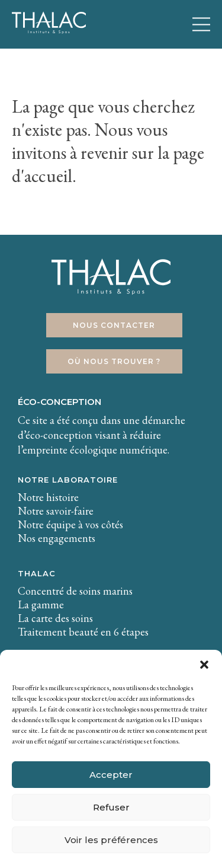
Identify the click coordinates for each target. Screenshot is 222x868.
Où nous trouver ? (114, 361)
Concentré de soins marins (75, 591)
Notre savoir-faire (56, 511)
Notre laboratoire (68, 480)
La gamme (41, 604)
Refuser (111, 807)
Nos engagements (57, 538)
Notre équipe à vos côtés (70, 524)
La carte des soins (55, 618)
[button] (204, 665)
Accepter (111, 775)
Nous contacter (114, 325)
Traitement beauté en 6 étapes (83, 632)
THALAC (37, 573)
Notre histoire (48, 497)
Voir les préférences (111, 840)
